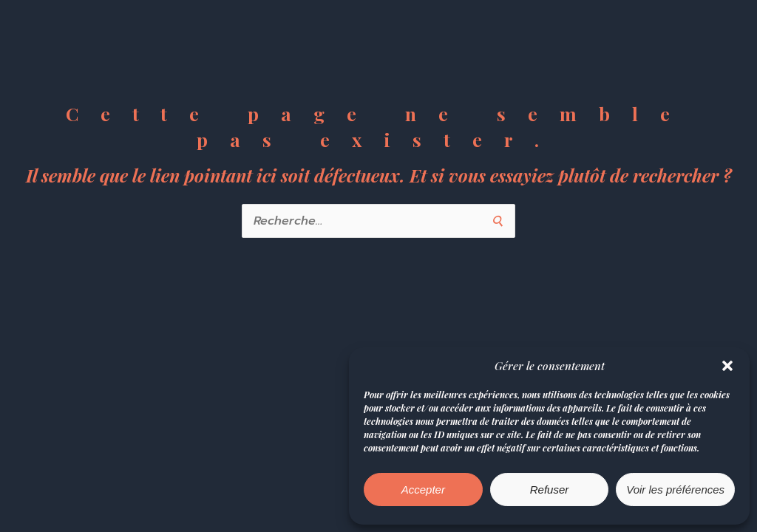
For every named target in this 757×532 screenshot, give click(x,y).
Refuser (550, 490)
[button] (727, 366)
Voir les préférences (675, 490)
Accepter (423, 490)
